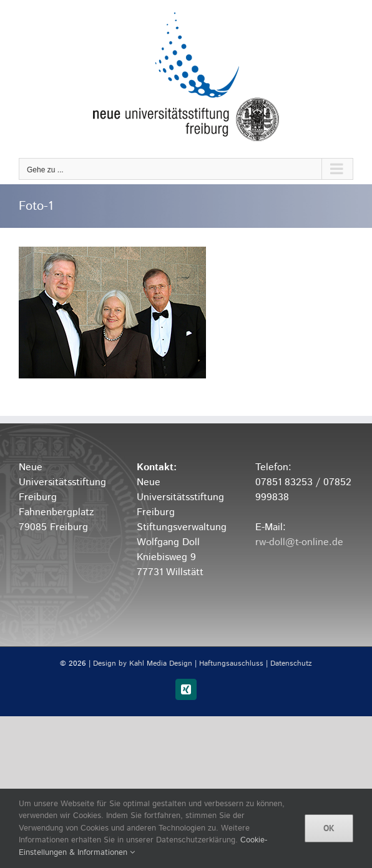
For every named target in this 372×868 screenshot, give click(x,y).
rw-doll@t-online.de (299, 542)
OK (329, 828)
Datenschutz (291, 663)
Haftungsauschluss (231, 663)
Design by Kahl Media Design (143, 663)
